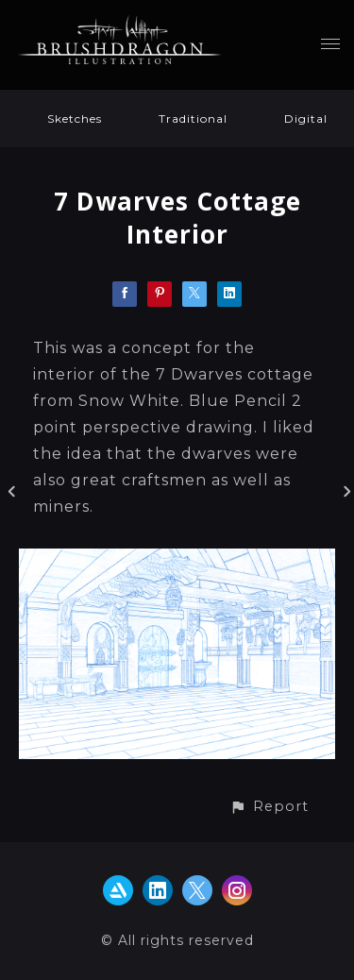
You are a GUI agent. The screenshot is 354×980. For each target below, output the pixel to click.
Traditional (193, 118)
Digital (306, 118)
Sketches (75, 118)
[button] (269, 807)
